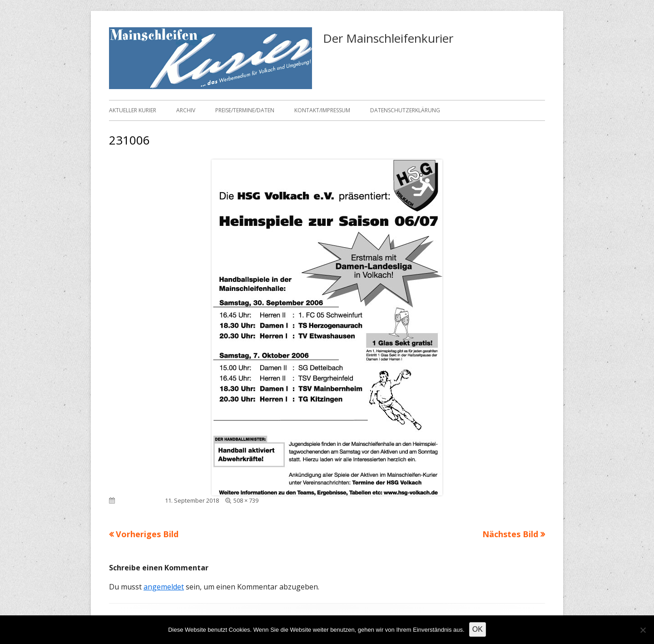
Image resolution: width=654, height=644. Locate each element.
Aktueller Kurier (133, 110)
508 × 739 (246, 500)
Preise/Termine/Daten (245, 110)
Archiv (186, 110)
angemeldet (164, 587)
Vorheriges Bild (147, 534)
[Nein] (643, 630)
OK (478, 629)
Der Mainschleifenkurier (388, 38)
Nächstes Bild (510, 534)
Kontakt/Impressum (322, 110)
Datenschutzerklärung (405, 110)
